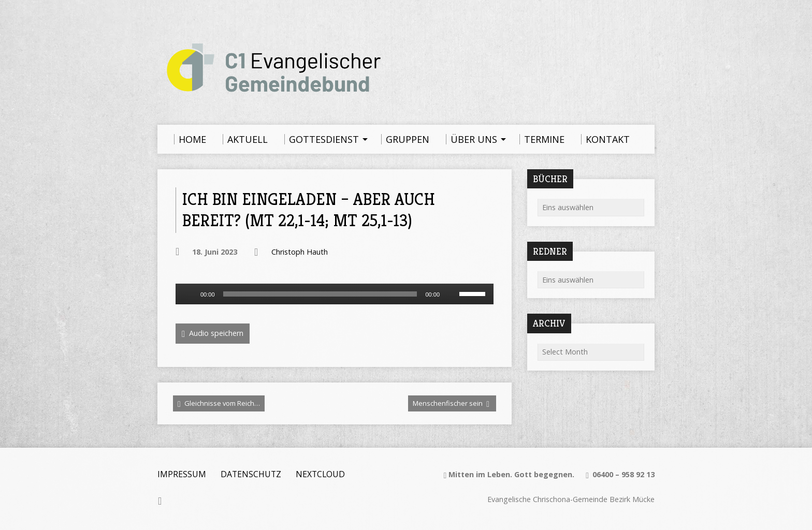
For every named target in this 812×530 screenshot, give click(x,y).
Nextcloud (320, 474)
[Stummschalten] (451, 294)
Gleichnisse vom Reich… (219, 403)
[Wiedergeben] (189, 294)
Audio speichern (213, 334)
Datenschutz (251, 474)
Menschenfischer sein (451, 403)
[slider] (320, 294)
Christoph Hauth (300, 252)
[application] (335, 294)
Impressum (182, 474)
